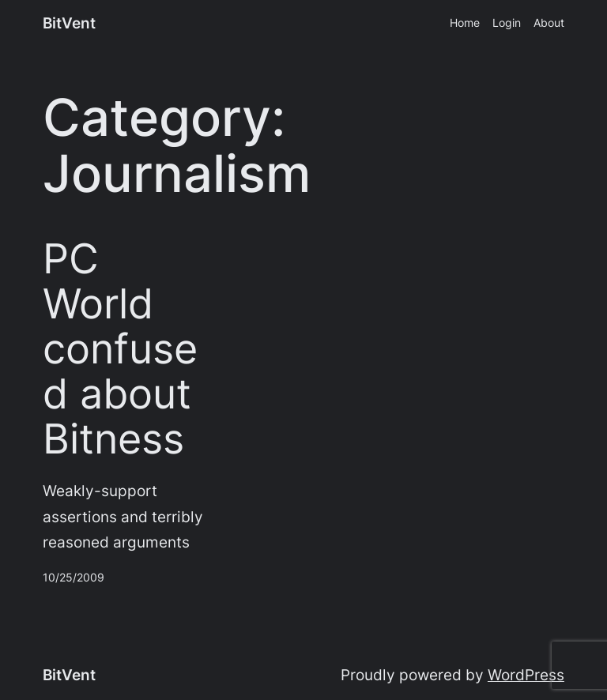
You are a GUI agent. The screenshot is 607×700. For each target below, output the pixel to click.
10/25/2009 (74, 577)
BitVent (69, 23)
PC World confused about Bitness (120, 350)
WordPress (526, 675)
